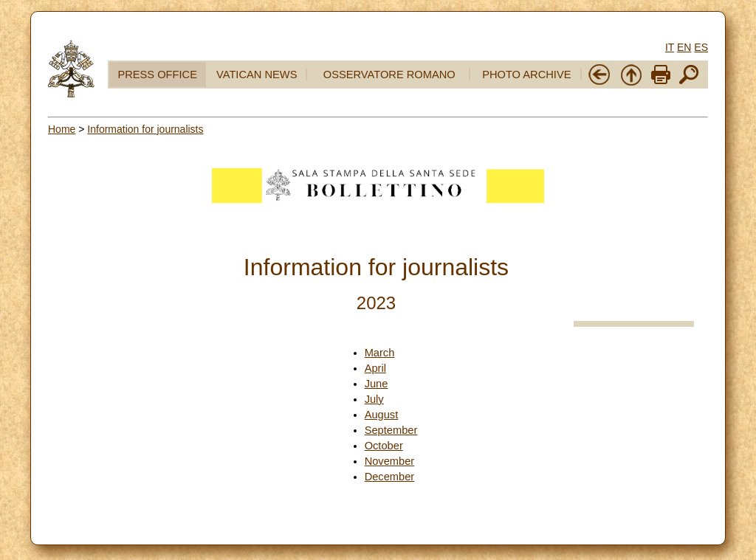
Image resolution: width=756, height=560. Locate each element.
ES (701, 47)
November (390, 461)
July (374, 399)
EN (684, 47)
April (375, 368)
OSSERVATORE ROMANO (389, 75)
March (380, 353)
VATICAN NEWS (257, 75)
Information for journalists (145, 129)
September (391, 430)
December (390, 477)
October (384, 446)
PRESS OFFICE (157, 75)
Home (62, 129)
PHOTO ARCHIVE (526, 75)
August (382, 415)
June (377, 384)
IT (670, 47)
